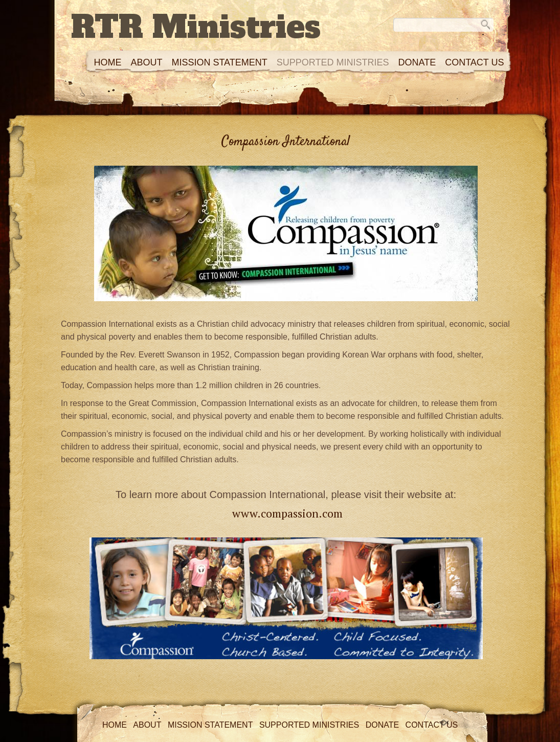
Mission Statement (219, 62)
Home (107, 62)
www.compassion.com (287, 513)
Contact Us (474, 62)
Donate (417, 62)
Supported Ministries (333, 62)
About (146, 62)
